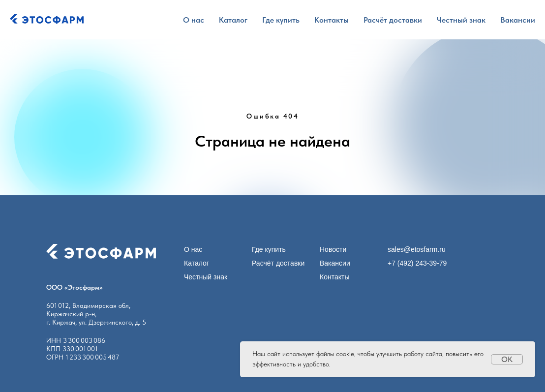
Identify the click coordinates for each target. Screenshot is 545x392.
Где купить (281, 20)
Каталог (233, 20)
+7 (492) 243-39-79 (417, 263)
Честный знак (461, 20)
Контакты (332, 20)
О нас (194, 20)
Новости (333, 249)
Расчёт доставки (393, 20)
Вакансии (518, 20)
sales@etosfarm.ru (417, 249)
